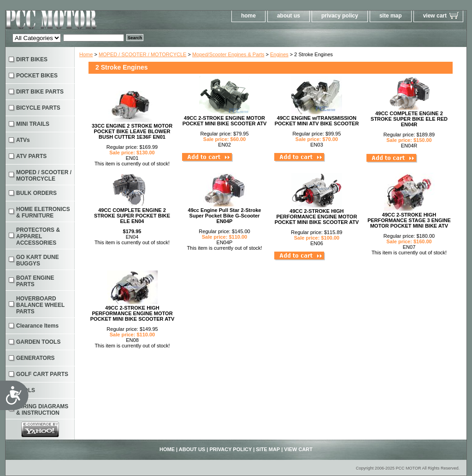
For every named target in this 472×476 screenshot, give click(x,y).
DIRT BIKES (32, 59)
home (248, 16)
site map (391, 16)
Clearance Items (37, 326)
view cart (435, 16)
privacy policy (340, 16)
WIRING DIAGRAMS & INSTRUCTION (42, 410)
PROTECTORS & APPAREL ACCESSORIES (38, 236)
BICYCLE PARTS (38, 108)
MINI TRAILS (33, 124)
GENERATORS (35, 358)
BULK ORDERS (36, 193)
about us (289, 16)
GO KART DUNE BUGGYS (38, 260)
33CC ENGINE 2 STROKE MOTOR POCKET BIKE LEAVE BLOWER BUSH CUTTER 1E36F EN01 (132, 131)
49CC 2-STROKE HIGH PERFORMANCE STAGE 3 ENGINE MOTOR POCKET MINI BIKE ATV (409, 220)
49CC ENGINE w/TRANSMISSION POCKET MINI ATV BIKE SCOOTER (317, 121)
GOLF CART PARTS (42, 374)
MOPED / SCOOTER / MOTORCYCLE (143, 54)
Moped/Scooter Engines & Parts (228, 54)
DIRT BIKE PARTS (40, 92)
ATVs (23, 140)
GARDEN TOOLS (38, 342)
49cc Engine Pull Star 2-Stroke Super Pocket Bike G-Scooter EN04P (225, 216)
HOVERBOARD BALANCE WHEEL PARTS (40, 305)
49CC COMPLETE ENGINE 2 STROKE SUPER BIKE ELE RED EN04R (409, 119)
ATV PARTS (31, 156)
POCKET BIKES (37, 76)
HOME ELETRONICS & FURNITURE (43, 212)
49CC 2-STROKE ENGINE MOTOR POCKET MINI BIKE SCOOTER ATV (225, 121)
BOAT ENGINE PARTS (35, 281)
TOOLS (26, 390)
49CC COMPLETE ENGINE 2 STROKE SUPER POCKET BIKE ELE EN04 (132, 216)
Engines (279, 54)
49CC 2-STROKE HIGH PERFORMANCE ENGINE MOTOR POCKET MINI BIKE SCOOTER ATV (317, 217)
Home (86, 54)
